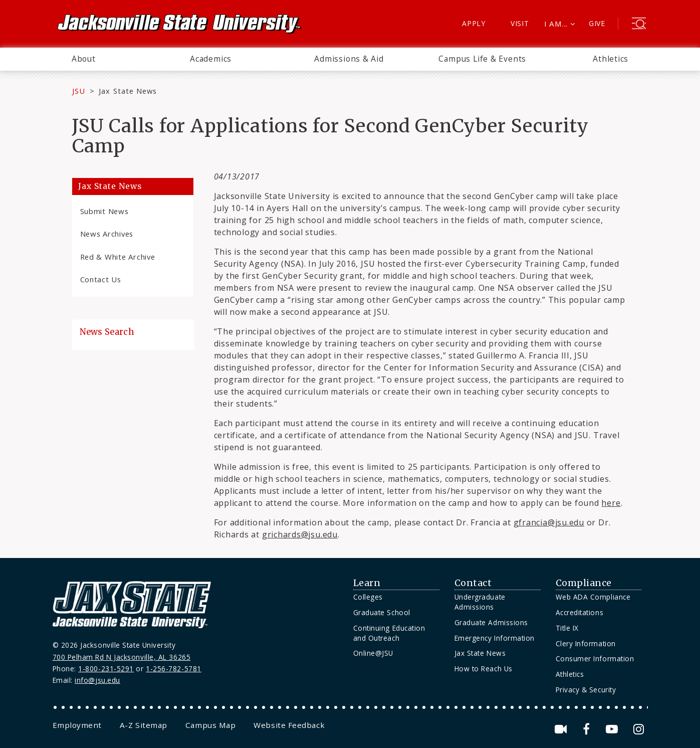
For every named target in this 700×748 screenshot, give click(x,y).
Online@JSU (373, 653)
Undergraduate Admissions (480, 602)
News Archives (107, 234)
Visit (520, 23)
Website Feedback (289, 725)
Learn (367, 583)
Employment (77, 725)
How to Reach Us (484, 669)
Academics (211, 59)
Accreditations (580, 612)
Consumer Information (595, 659)
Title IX (567, 628)
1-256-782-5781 (174, 669)
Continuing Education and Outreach (389, 633)
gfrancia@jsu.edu (549, 522)
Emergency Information (495, 638)
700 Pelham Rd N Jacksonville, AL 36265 (122, 657)
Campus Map (210, 725)
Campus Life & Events (482, 59)
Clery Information (586, 643)
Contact (473, 583)
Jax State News (128, 91)
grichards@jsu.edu (300, 534)
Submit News (104, 211)
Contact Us (101, 279)
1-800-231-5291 (106, 669)
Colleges (368, 597)
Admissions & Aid (349, 59)
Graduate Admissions (491, 622)
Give (597, 23)
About (84, 59)
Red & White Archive (118, 257)
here (611, 503)
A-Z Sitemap (144, 725)
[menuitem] (84, 59)
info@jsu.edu (97, 680)
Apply (474, 23)
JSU (79, 91)
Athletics (611, 59)
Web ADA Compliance (593, 597)
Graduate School (382, 612)
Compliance (584, 583)
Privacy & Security (586, 690)
